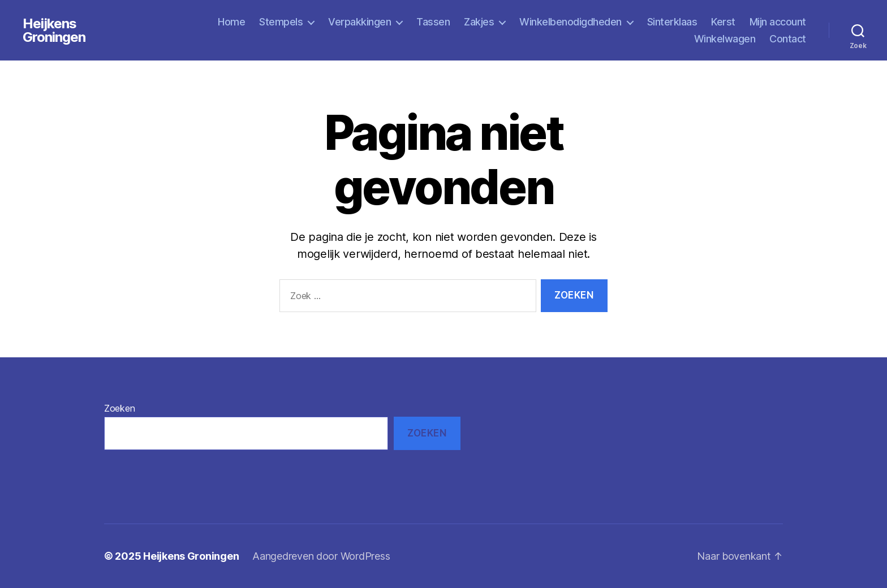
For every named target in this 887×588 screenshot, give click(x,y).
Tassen (433, 22)
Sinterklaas (672, 22)
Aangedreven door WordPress (321, 556)
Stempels (281, 22)
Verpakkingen (359, 22)
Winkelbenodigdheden (570, 22)
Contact (788, 39)
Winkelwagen (725, 39)
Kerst (723, 22)
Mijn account (778, 22)
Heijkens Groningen (54, 31)
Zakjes (479, 22)
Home (231, 22)
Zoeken (119, 408)
